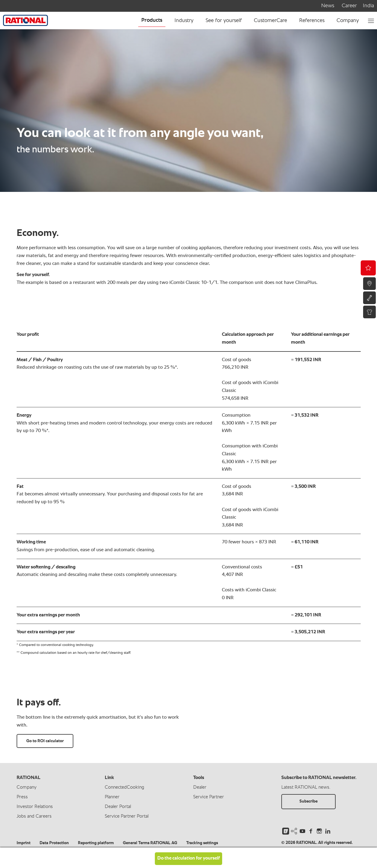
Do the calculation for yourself (188, 858)
